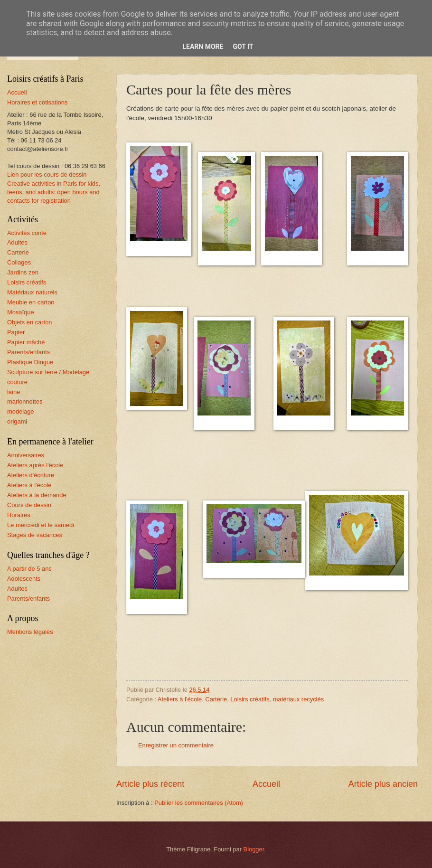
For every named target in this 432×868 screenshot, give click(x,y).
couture (17, 382)
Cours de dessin (29, 505)
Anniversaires (26, 455)
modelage (21, 411)
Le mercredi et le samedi (41, 525)
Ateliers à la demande (37, 495)
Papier (16, 332)
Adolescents (24, 579)
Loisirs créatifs (250, 699)
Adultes (17, 242)
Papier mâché (26, 342)
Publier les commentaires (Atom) (199, 803)
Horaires (19, 515)
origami (17, 421)
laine (14, 392)
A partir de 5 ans (29, 569)
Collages (19, 262)
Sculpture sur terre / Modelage (48, 372)
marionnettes (25, 401)
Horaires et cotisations (37, 102)
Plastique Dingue (30, 362)
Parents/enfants (28, 352)
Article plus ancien (383, 784)
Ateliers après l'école (35, 465)
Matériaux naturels (32, 292)
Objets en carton (29, 322)
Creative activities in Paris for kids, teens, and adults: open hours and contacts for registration (54, 192)
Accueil (266, 784)
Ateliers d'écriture (31, 475)
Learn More (203, 47)
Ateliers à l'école (180, 699)
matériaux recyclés (298, 699)
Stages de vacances (35, 535)
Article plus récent (150, 784)
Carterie (216, 699)
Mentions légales (30, 632)
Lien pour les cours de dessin (47, 175)
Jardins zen (23, 272)
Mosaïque (21, 312)
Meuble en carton (31, 302)
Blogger (254, 849)
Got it (243, 47)
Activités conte (27, 233)
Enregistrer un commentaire (176, 745)
